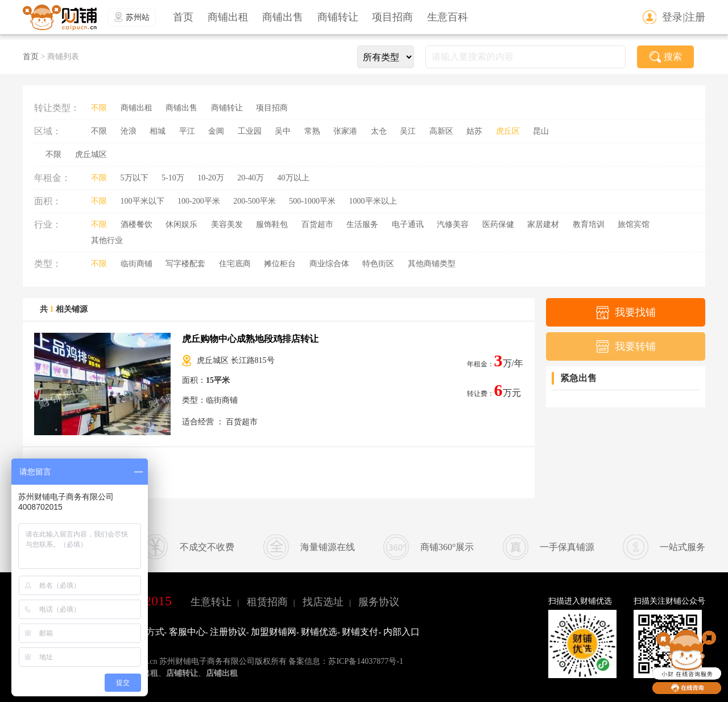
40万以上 (293, 178)
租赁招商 (267, 602)
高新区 (441, 131)
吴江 (408, 131)
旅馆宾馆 (634, 224)
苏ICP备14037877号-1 (365, 661)
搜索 (666, 57)
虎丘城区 (91, 154)
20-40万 (251, 178)
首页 (183, 17)
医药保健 (498, 224)
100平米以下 (142, 201)
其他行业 (107, 240)
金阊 (216, 131)
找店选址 (323, 602)
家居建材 (543, 224)
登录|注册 (684, 17)
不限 (99, 108)
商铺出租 (228, 17)
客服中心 (187, 632)
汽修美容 (453, 224)
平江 (187, 131)
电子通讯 (408, 224)
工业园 (250, 131)
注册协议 (228, 632)
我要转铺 (626, 346)
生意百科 (448, 17)
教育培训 (589, 224)
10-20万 (211, 178)
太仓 (379, 131)
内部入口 (402, 632)
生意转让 (211, 602)
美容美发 (227, 224)
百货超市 (317, 224)
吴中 (283, 131)
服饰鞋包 (272, 224)
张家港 (345, 131)
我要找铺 (626, 313)
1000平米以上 (373, 201)
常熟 (312, 131)
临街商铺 (136, 264)
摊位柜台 (280, 264)
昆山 (541, 131)
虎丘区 (508, 131)
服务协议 (379, 602)
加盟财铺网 (274, 632)
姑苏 (474, 131)
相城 (158, 131)
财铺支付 (360, 632)
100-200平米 (199, 201)
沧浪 (129, 131)
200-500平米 (255, 201)
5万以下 (135, 178)
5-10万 (173, 178)
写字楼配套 (185, 264)
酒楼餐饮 (136, 224)
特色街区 (378, 264)
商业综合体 (329, 264)
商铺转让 (338, 17)
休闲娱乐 (181, 224)
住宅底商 (235, 264)
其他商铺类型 (432, 264)
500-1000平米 (312, 201)
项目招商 (392, 17)
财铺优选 (319, 632)
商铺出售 (283, 17)
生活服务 (362, 224)
